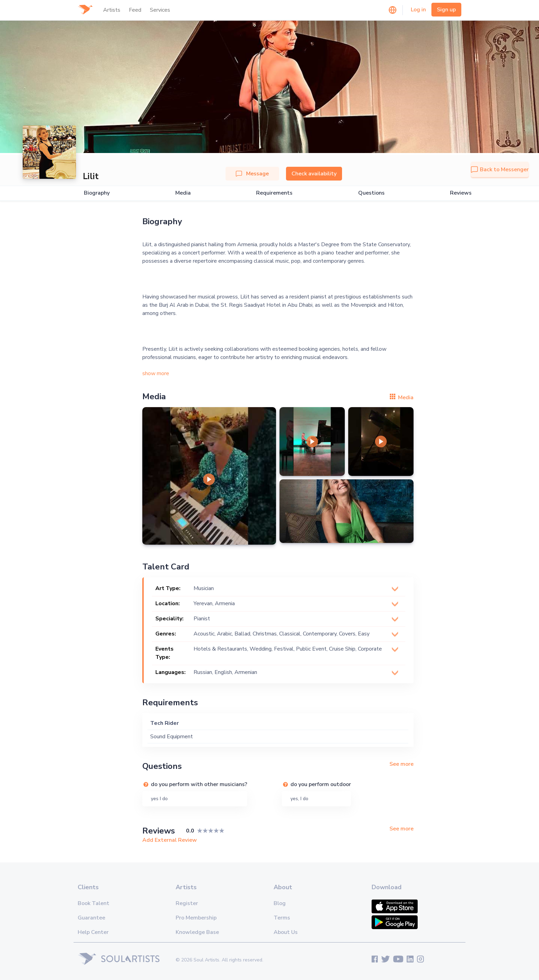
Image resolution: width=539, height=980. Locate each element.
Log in (418, 10)
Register (187, 903)
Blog (280, 903)
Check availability (314, 174)
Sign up (446, 10)
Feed (135, 10)
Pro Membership (196, 918)
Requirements (274, 193)
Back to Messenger (500, 170)
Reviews (461, 193)
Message (252, 174)
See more (401, 764)
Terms (282, 918)
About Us (286, 932)
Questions (371, 193)
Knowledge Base (197, 932)
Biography (97, 193)
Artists (112, 10)
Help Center (93, 932)
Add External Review (170, 840)
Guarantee (91, 918)
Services (160, 10)
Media (183, 193)
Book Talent (93, 903)
